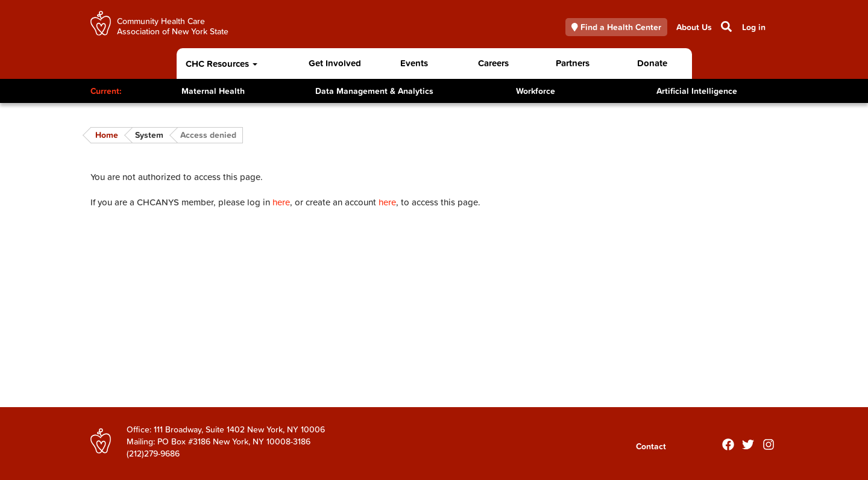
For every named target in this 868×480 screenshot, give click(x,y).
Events (414, 63)
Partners (573, 63)
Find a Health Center (617, 27)
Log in (754, 27)
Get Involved (335, 63)
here (281, 202)
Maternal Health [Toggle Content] (213, 91)
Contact (651, 446)
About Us (694, 27)
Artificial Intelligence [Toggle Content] (697, 91)
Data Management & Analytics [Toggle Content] (374, 91)
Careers (493, 63)
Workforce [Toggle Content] (536, 91)
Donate (652, 63)
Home (107, 135)
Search (725, 26)
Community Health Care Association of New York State (173, 26)
